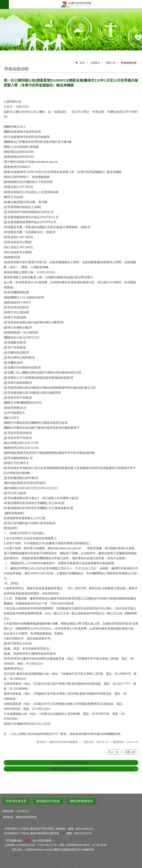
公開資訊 (95, 63)
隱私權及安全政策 (48, 801)
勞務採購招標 (129, 63)
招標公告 (111, 63)
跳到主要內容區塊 (2, 2)
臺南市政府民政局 (75, 4)
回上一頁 (113, 752)
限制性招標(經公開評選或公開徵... (71, 769)
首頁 (82, 63)
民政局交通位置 (16, 801)
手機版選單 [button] (4, 4)
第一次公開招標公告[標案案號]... (72, 763)
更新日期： (9, 811)
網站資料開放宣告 (82, 801)
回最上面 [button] (130, 752)
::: (3, 54)
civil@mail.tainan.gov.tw (39, 850)
